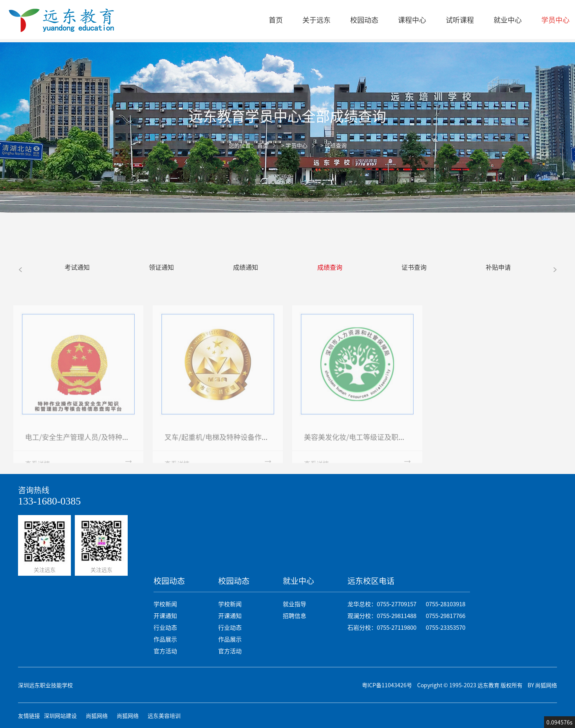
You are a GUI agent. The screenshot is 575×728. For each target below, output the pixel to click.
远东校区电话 (371, 581)
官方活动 (165, 651)
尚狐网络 (97, 715)
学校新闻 (165, 604)
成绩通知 (246, 267)
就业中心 (508, 20)
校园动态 (364, 20)
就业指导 (295, 604)
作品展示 (165, 639)
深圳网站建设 (60, 715)
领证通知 (161, 267)
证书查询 (414, 267)
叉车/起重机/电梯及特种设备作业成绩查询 (231, 443)
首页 (276, 20)
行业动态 (165, 627)
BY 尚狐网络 (542, 685)
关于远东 (316, 20)
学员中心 (297, 145)
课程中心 (412, 20)
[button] (20, 269)
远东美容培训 (164, 715)
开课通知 (165, 615)
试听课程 (460, 20)
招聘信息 (295, 615)
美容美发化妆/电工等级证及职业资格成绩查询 (376, 443)
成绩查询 (336, 145)
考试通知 (77, 267)
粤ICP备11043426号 (387, 685)
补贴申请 (498, 267)
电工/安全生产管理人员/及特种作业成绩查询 (95, 443)
